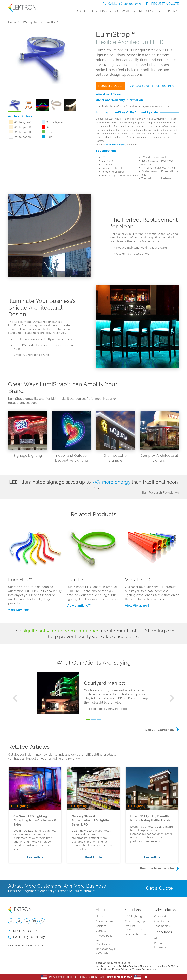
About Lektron (105, 921)
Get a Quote (159, 888)
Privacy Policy (105, 936)
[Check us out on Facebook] (11, 921)
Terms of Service (141, 969)
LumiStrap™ (51, 22)
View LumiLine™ (79, 606)
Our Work (125, 11)
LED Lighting (30, 22)
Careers (101, 931)
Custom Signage (136, 921)
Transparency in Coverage (106, 951)
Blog (157, 938)
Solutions (101, 11)
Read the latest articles (157, 868)
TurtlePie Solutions (129, 966)
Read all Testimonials (159, 730)
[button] (15, 698)
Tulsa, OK (38, 946)
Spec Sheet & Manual (108, 94)
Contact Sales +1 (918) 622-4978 (152, 86)
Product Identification (134, 928)
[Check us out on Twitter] (19, 921)
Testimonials (162, 926)
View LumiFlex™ (20, 610)
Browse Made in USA (120, 977)
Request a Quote (163, 4)
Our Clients (162, 921)
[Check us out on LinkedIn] (27, 921)
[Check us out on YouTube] (35, 921)
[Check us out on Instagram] (42, 921)
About (82, 11)
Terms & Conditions (103, 942)
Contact (172, 11)
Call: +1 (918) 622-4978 (122, 4)
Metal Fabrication (136, 935)
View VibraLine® (137, 606)
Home (12, 22)
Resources (150, 11)
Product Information (162, 945)
